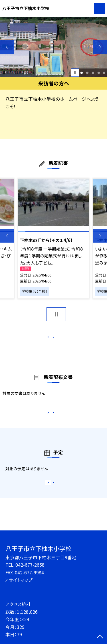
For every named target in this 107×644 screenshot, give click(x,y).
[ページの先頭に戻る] (100, 637)
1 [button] (82, 73)
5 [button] (104, 73)
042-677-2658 (30, 565)
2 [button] (87, 73)
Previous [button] (7, 47)
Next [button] (100, 47)
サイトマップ (21, 580)
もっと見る (51, 338)
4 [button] (99, 73)
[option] (53, 47)
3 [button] (93, 73)
